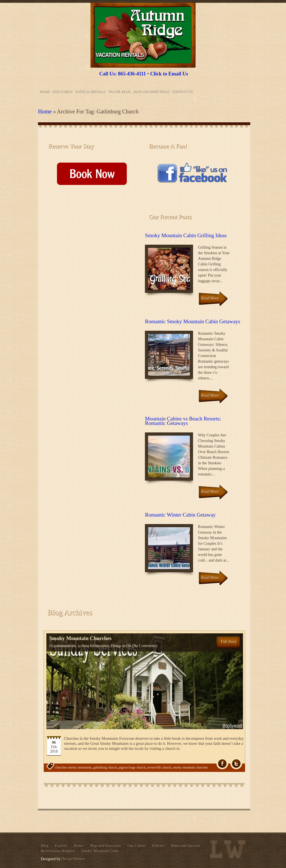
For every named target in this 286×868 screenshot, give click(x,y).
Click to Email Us (169, 74)
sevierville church (159, 767)
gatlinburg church (105, 767)
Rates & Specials (90, 91)
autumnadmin (65, 646)
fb (222, 764)
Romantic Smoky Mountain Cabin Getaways (193, 321)
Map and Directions (151, 91)
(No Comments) (144, 646)
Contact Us (182, 91)
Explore (61, 846)
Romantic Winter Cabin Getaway (180, 515)
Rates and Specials (186, 846)
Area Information (95, 646)
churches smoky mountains (73, 767)
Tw (236, 764)
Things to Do (121, 646)
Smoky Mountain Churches (80, 638)
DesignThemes (73, 859)
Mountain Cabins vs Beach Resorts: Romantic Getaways (183, 421)
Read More (210, 298)
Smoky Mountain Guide (100, 851)
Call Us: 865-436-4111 (122, 74)
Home (44, 91)
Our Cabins (62, 91)
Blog (45, 846)
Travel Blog (119, 91)
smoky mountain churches (190, 767)
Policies (158, 846)
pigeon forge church (132, 767)
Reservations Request (58, 851)
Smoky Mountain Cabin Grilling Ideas (186, 235)
